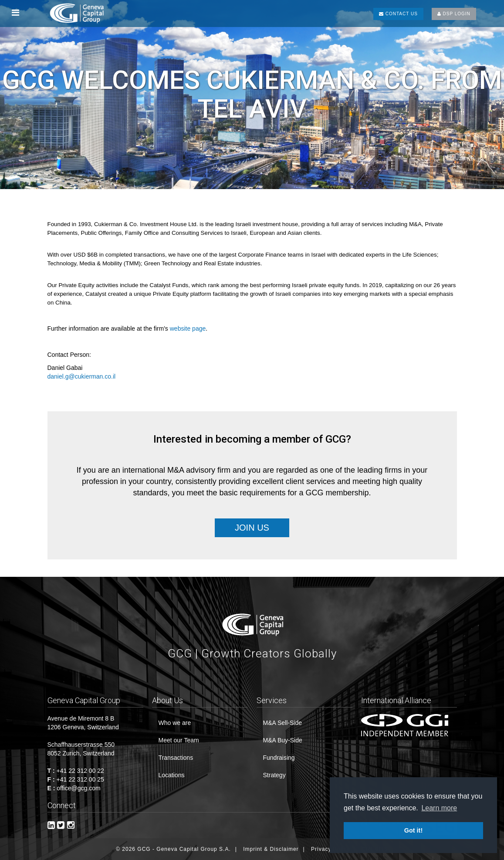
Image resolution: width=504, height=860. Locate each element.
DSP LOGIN (454, 14)
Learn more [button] (439, 808)
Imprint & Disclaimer (271, 849)
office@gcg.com (78, 788)
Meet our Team (179, 740)
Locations (172, 775)
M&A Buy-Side (283, 740)
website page (188, 328)
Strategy (274, 775)
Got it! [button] (413, 830)
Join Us (252, 528)
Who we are (175, 723)
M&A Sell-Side (282, 723)
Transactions (176, 758)
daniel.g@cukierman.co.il (82, 376)
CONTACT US (398, 14)
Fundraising (279, 758)
